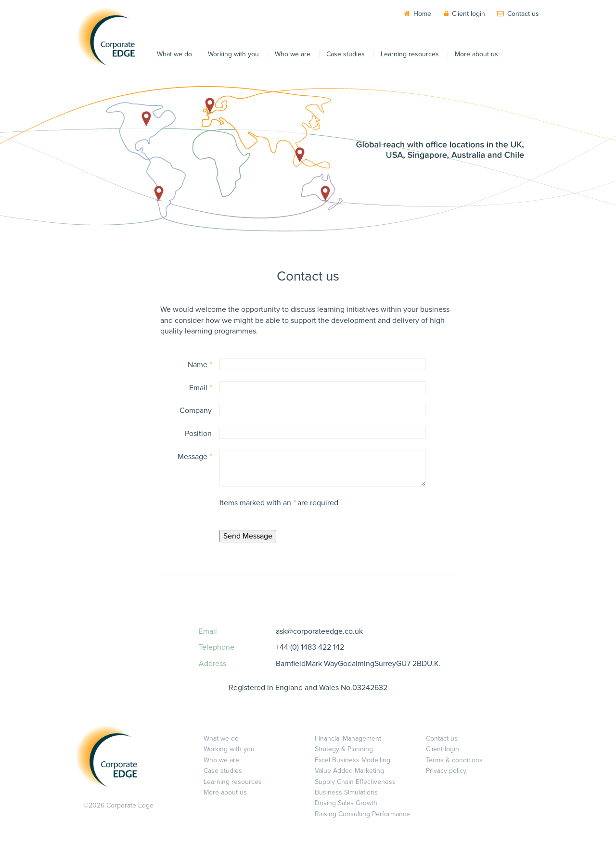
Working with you (233, 54)
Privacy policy (446, 771)
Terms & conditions (454, 760)
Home (422, 14)
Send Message (248, 536)
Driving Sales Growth (346, 803)
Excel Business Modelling (353, 760)
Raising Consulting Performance (362, 814)
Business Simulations (346, 792)
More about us (476, 54)
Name (200, 365)
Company (196, 410)
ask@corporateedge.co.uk (319, 631)
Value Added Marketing (349, 771)
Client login (468, 14)
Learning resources (410, 54)
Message (195, 457)
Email (200, 388)
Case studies (346, 54)
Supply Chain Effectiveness (355, 782)
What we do (174, 54)
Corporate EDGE (106, 37)
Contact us (523, 14)
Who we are (293, 54)
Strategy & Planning (344, 749)
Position (198, 434)
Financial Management (348, 738)
